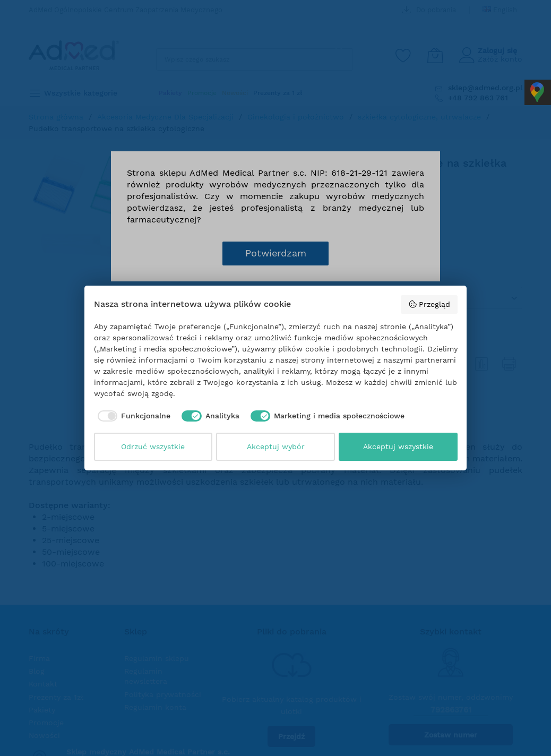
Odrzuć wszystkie (153, 446)
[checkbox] (132, 416)
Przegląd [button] (429, 304)
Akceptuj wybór (276, 446)
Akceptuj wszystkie (398, 446)
